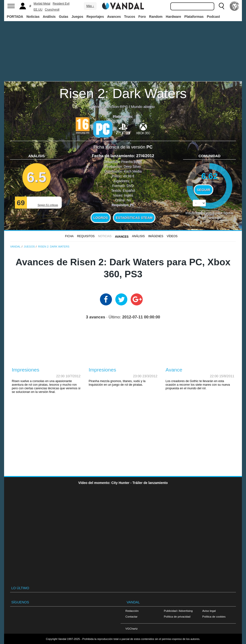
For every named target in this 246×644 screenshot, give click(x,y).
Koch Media (133, 171)
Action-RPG (118, 107)
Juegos (77, 17)
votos (209, 214)
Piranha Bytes (132, 162)
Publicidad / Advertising (178, 611)
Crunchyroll (52, 10)
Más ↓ (90, 6)
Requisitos (86, 236)
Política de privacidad (177, 616)
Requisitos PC (123, 205)
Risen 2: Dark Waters (123, 93)
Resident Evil (61, 4)
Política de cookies (214, 616)
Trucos (130, 17)
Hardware (173, 17)
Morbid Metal (42, 4)
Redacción (132, 611)
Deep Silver (132, 167)
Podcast (213, 17)
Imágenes (156, 236)
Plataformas (194, 17)
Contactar (131, 616)
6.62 (210, 176)
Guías (64, 17)
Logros (101, 218)
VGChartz (132, 629)
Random (156, 17)
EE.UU (38, 10)
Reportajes (95, 17)
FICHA (69, 236)
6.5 (37, 177)
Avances (114, 17)
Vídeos (172, 236)
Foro (142, 17)
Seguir (203, 190)
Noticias (33, 17)
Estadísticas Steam (134, 218)
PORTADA (15, 17)
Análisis (49, 17)
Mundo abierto (143, 107)
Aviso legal (209, 611)
